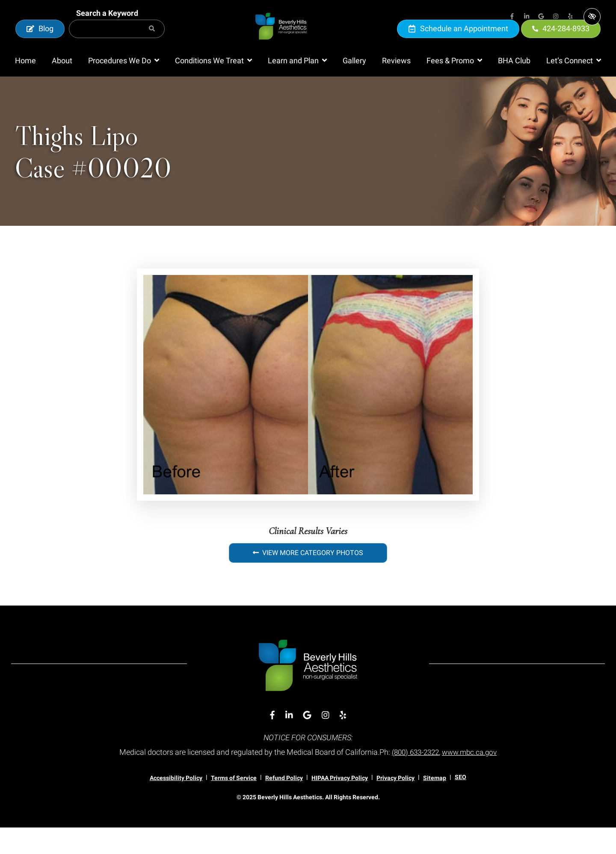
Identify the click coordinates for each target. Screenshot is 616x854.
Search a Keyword (107, 26)
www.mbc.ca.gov (472, 779)
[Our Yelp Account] (570, 17)
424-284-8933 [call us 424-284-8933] (561, 42)
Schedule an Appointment (458, 42)
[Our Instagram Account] (556, 17)
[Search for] (117, 42)
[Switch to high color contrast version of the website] (592, 17)
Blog (40, 42)
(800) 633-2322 (414, 779)
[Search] (152, 42)
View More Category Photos (308, 579)
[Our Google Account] (541, 17)
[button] (124, 87)
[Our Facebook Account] (512, 17)
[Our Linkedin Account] (527, 17)
